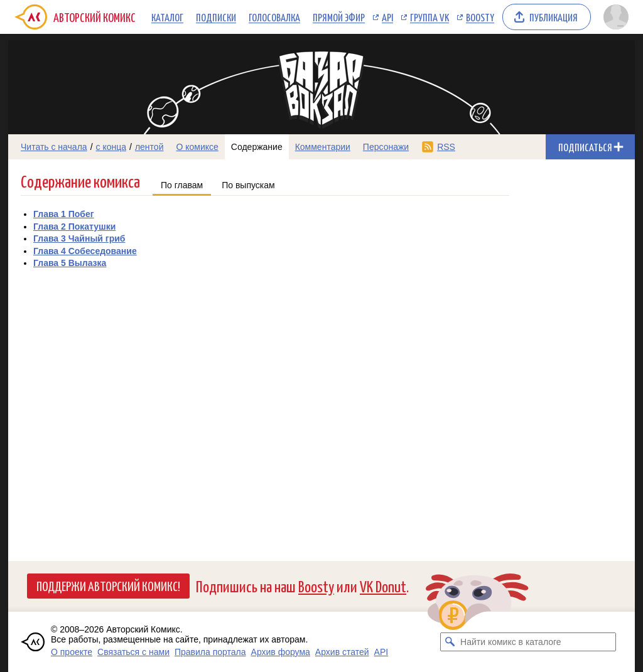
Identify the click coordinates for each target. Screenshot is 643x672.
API (387, 17)
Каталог (167, 17)
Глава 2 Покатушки (74, 227)
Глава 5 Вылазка (70, 263)
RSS (446, 147)
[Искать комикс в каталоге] (450, 642)
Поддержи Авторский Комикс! (108, 585)
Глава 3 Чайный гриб (79, 238)
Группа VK (430, 17)
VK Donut (383, 586)
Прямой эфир (339, 17)
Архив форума (281, 652)
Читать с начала (54, 147)
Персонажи (386, 147)
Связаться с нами (133, 652)
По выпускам (248, 185)
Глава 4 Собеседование (85, 251)
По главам (182, 185)
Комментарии (323, 147)
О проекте (72, 652)
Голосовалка (274, 17)
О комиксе (197, 147)
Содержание (257, 147)
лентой (149, 147)
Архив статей (342, 652)
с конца (111, 147)
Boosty (480, 17)
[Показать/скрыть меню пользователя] (616, 17)
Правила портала (210, 652)
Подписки (216, 17)
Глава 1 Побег (64, 214)
